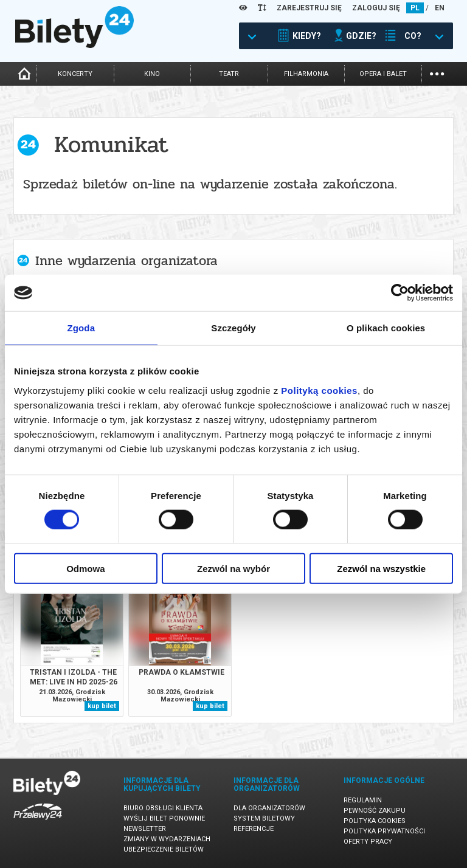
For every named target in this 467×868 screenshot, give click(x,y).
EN (440, 8)
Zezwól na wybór (233, 568)
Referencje (254, 829)
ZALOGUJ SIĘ (376, 8)
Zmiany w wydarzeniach (167, 839)
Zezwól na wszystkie (381, 568)
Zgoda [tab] (81, 328)
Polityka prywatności (384, 831)
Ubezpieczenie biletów (164, 849)
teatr (229, 74)
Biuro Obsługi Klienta (163, 808)
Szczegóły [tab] (233, 328)
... (437, 73)
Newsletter (145, 829)
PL (415, 8)
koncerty (75, 74)
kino (152, 74)
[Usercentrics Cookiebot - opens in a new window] (400, 293)
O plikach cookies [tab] (386, 328)
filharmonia (306, 74)
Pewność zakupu (375, 811)
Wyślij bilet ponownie (164, 818)
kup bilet (102, 706)
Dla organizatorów (269, 808)
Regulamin (363, 800)
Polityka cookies (375, 821)
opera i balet (383, 74)
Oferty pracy (368, 842)
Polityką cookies (319, 390)
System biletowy (264, 818)
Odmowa (85, 568)
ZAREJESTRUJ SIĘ (309, 8)
